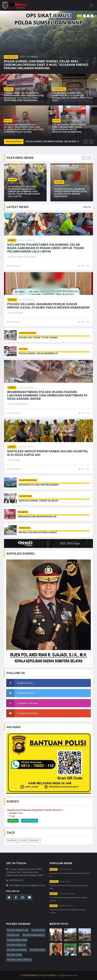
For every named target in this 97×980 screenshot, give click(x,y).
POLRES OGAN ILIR (16, 945)
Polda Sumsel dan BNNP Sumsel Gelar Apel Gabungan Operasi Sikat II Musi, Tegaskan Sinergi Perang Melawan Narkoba (46, 65)
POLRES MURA (59, 89)
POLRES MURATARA (17, 950)
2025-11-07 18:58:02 (29, 57)
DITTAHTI (23, 349)
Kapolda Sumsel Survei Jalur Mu (39, 501)
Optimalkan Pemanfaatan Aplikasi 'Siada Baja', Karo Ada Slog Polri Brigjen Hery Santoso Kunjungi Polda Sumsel (24, 128)
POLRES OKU (25, 528)
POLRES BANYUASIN (17, 940)
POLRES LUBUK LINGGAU (19, 960)
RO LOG (8, 121)
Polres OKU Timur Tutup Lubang (38, 338)
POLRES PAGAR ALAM (28, 480)
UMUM (23, 840)
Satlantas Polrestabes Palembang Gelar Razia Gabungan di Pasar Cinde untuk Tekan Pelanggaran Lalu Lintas (24, 192)
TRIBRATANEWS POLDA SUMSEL (39, 975)
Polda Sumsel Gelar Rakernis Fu (38, 354)
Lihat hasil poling (30, 821)
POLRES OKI (13, 935)
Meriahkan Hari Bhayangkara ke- (37, 517)
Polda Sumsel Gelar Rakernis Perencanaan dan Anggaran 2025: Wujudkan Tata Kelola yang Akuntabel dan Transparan (24, 97)
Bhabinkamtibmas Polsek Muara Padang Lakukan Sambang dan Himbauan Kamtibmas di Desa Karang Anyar (47, 395)
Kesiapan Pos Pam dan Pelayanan (39, 485)
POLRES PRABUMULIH (34, 935)
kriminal (59, 182)
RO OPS (57, 121)
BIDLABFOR (23, 512)
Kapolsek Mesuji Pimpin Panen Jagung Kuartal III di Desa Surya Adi (48, 453)
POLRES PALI (38, 930)
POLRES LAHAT (37, 950)
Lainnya (12, 180)
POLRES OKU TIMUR (27, 333)
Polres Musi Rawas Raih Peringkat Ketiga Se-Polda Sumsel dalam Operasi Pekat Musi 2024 (72, 97)
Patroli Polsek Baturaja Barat (38, 533)
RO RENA (9, 89)
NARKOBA (12, 840)
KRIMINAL (34, 840)
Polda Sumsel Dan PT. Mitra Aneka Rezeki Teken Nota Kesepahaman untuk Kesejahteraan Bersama (69, 128)
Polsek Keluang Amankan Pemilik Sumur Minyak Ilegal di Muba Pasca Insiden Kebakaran (71, 193)
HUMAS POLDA (11, 57)
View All (87, 207)
